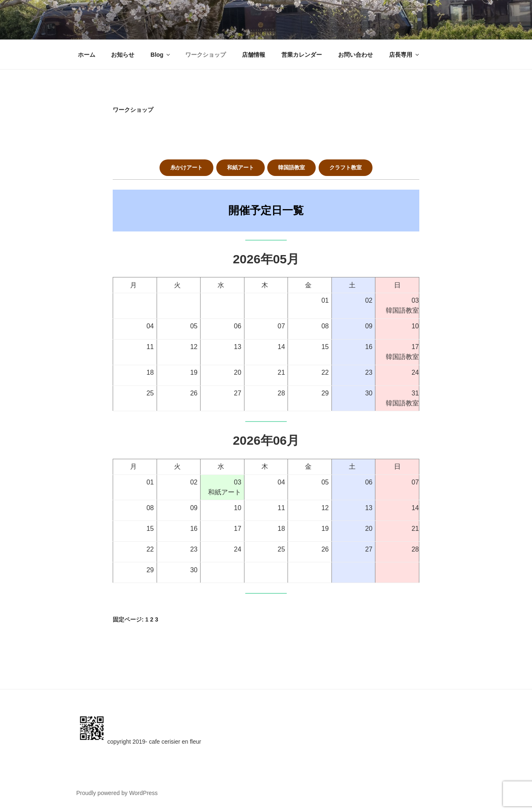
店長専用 (405, 55)
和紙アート (241, 167)
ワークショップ (206, 55)
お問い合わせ (355, 55)
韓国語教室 (291, 167)
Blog (161, 55)
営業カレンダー (302, 55)
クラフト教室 (346, 167)
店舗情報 (254, 55)
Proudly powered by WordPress (117, 793)
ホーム (87, 55)
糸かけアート (186, 167)
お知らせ (123, 55)
